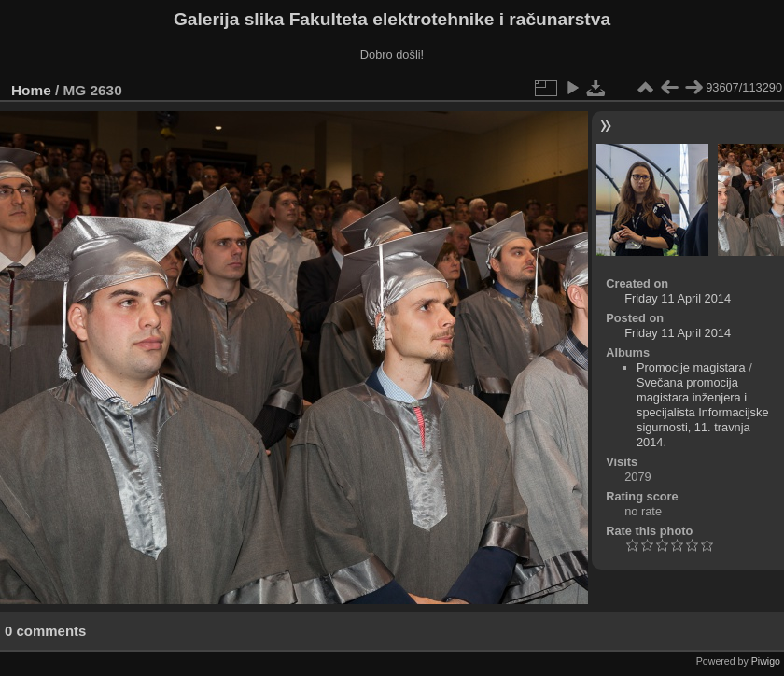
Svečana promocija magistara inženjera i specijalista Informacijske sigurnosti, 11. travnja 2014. (703, 412)
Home (31, 90)
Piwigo (766, 661)
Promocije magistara (691, 367)
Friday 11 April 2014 (678, 298)
